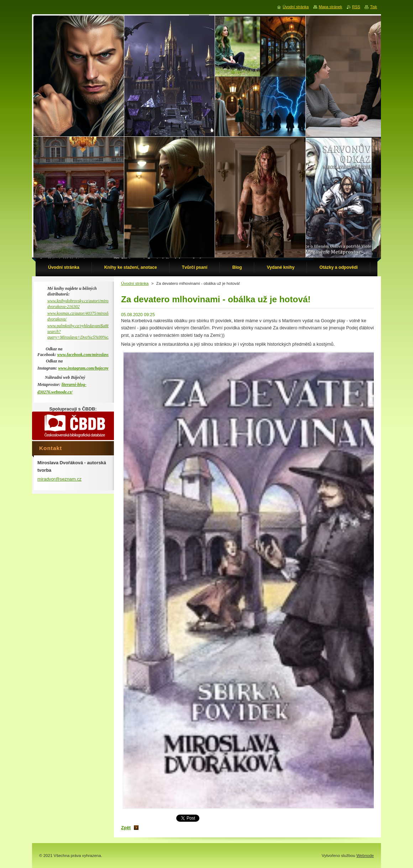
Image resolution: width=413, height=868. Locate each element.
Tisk (373, 7)
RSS (356, 7)
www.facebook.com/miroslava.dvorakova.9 (95, 355)
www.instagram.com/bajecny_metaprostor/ (95, 368)
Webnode (365, 856)
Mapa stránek (330, 7)
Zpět (126, 828)
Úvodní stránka (135, 283)
